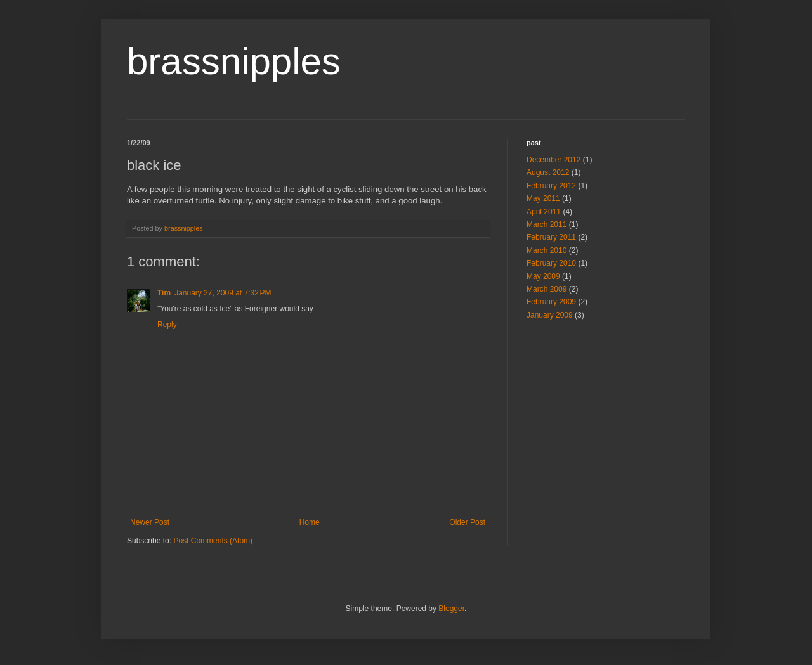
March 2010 (547, 250)
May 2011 (543, 198)
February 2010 (551, 263)
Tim (164, 293)
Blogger (451, 609)
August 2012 (548, 172)
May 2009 (543, 276)
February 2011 (551, 237)
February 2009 (551, 302)
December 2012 (553, 160)
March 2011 (547, 224)
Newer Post (150, 522)
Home (310, 522)
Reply (167, 325)
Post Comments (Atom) (213, 541)
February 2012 (551, 186)
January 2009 (550, 315)
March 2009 (547, 289)
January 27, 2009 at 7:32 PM (223, 293)
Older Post (467, 522)
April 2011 (544, 212)
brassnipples (234, 61)
